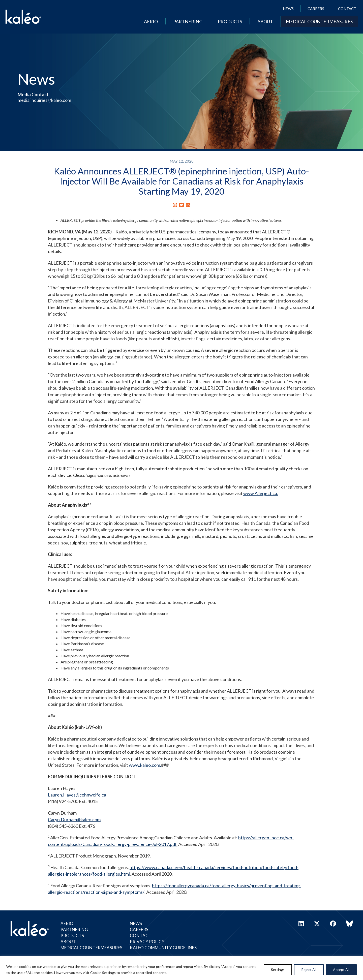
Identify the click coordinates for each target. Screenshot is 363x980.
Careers (316, 9)
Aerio (151, 21)
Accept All (341, 970)
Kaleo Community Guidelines (163, 948)
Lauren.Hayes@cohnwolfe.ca (77, 795)
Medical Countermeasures (319, 21)
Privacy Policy (147, 942)
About (265, 21)
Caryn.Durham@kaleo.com (74, 819)
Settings (278, 970)
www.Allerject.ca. (261, 493)
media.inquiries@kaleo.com (44, 100)
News (288, 9)
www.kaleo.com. (145, 765)
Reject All (309, 970)
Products (230, 21)
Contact (347, 9)
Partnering (188, 21)
